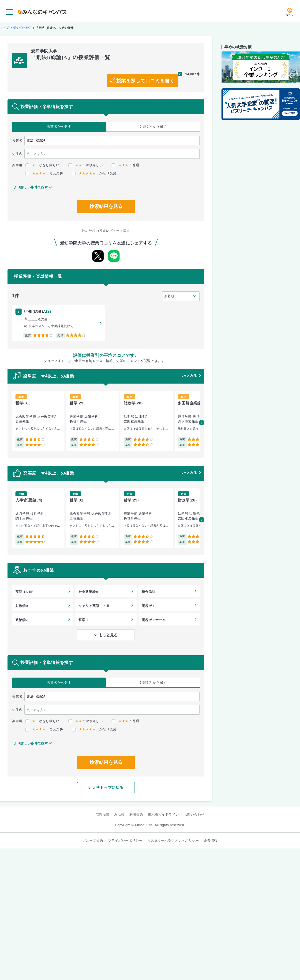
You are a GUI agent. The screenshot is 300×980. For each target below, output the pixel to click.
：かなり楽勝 (94, 173)
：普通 (125, 165)
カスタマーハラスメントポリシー (173, 841)
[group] (38, 421)
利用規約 (136, 814)
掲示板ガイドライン (163, 814)
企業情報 (211, 841)
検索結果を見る (106, 206)
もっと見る (108, 635)
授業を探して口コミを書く (145, 81)
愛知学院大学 (22, 28)
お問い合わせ (194, 814)
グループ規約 (93, 841)
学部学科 (153, 126)
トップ (4, 28)
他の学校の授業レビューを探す (106, 231)
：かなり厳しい (42, 165)
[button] (202, 422)
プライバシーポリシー (125, 841)
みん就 (119, 814)
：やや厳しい (86, 165)
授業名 (59, 126)
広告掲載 (103, 814)
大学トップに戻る (106, 788)
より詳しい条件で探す (31, 187)
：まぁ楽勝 (44, 173)
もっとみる (188, 376)
